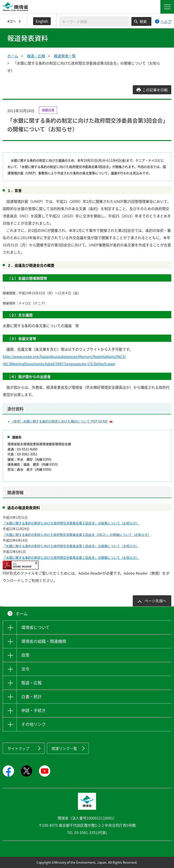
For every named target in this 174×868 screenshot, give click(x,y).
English (42, 21)
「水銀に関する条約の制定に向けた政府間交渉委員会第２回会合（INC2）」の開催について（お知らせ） (77, 535)
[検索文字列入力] (94, 21)
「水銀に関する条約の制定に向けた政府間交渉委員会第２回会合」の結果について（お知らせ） (71, 523)
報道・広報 (36, 56)
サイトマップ (18, 748)
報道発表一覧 (65, 56)
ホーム (13, 56)
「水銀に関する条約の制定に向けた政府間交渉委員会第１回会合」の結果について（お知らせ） (71, 546)
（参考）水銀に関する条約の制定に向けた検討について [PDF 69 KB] (59, 421)
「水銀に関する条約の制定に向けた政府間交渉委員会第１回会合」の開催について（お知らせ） (71, 557)
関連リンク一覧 (64, 748)
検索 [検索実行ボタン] (143, 21)
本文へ (11, 21)
